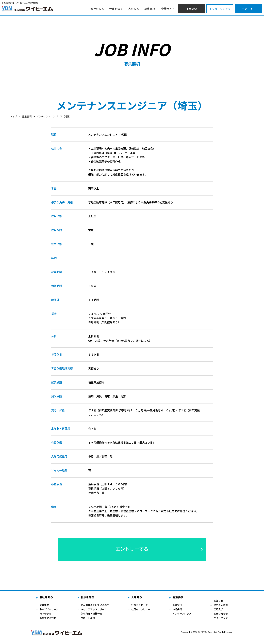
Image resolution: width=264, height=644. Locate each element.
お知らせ (218, 601)
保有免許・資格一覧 (91, 614)
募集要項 (150, 9)
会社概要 (44, 605)
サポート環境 (88, 618)
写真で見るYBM (48, 618)
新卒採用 (177, 605)
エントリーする (132, 549)
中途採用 (177, 609)
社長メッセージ (140, 605)
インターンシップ (220, 9)
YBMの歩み (45, 614)
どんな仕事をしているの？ (95, 605)
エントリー (248, 9)
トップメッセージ (49, 609)
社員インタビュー (141, 609)
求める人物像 (221, 605)
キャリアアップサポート (94, 609)
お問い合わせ (221, 614)
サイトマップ (221, 618)
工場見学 (192, 9)
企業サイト (168, 9)
